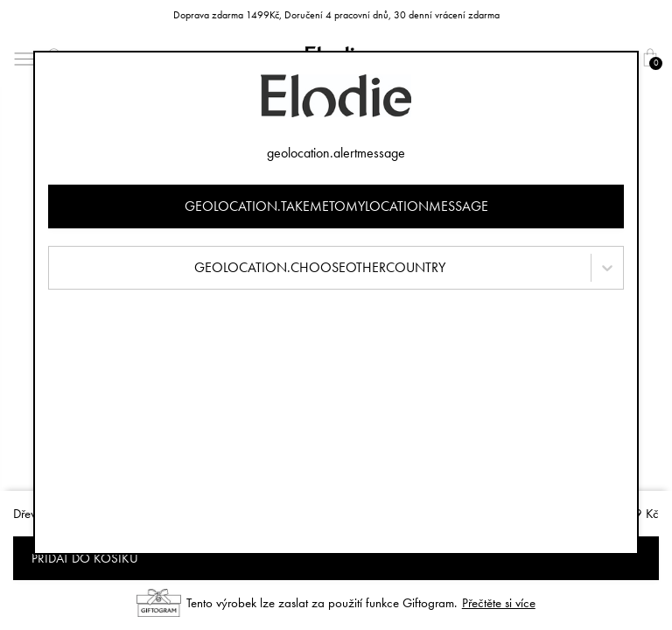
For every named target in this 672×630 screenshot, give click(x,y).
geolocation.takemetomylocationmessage (336, 206)
